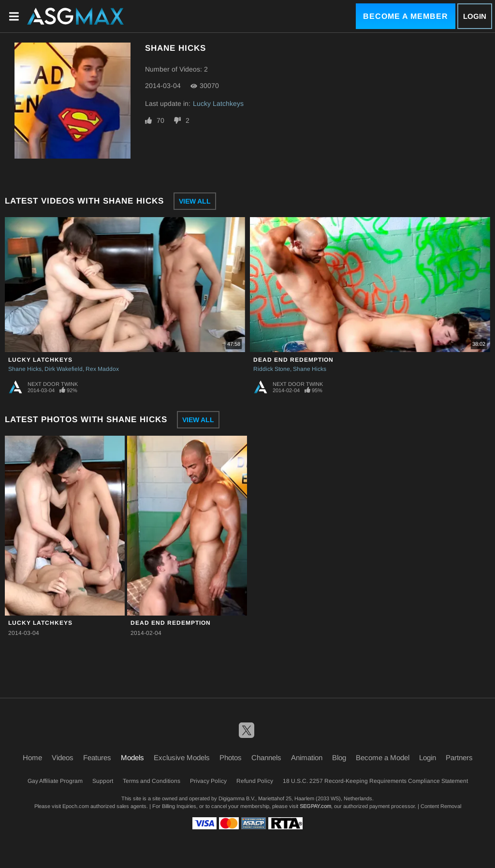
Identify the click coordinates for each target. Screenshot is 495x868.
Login (475, 16)
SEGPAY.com (315, 806)
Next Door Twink (53, 384)
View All (195, 201)
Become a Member (406, 16)
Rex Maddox (102, 369)
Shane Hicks (25, 369)
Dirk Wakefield (64, 369)
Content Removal (441, 806)
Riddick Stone (272, 369)
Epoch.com (76, 806)
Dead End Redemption (293, 360)
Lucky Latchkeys (218, 103)
